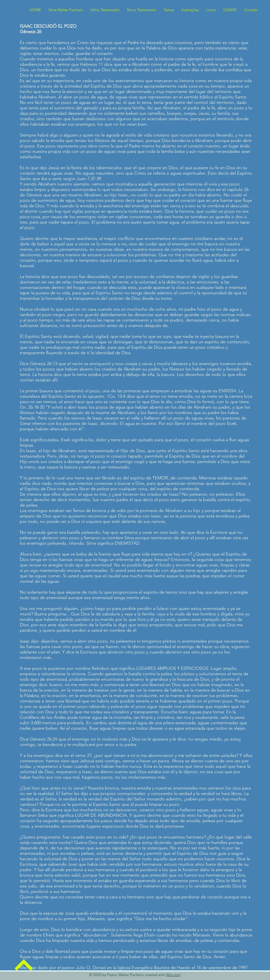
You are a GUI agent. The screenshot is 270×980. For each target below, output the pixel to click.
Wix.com (173, 975)
